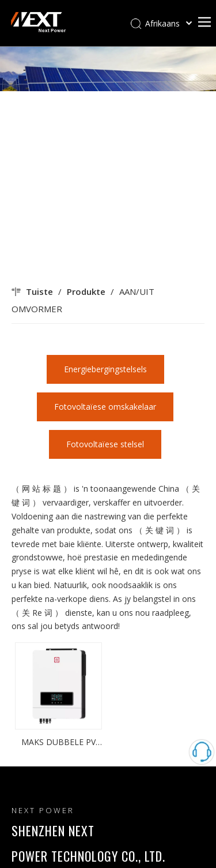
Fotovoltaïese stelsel (105, 444)
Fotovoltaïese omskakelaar (105, 407)
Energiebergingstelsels (105, 369)
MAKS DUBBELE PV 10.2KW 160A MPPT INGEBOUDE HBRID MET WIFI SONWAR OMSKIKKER (58, 743)
